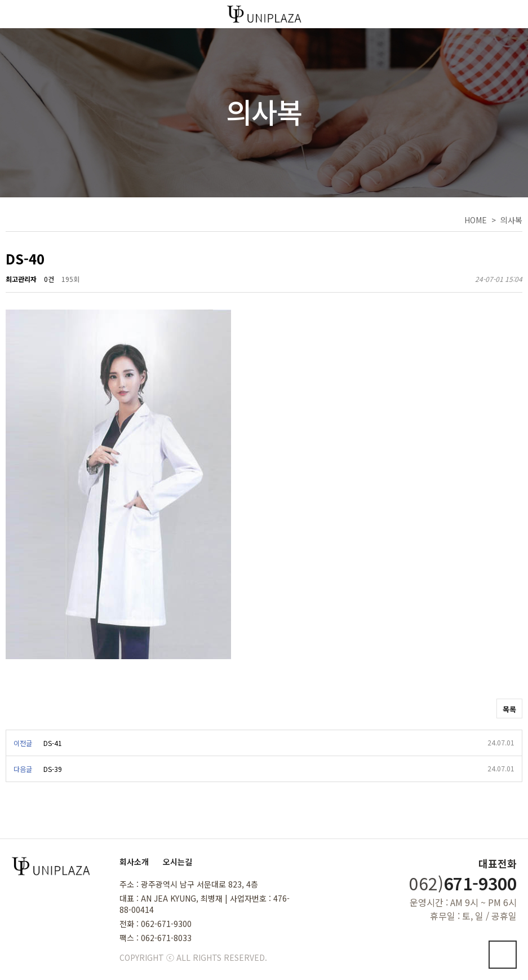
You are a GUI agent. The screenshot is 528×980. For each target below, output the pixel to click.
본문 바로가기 (0, 0)
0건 (49, 279)
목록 (509, 709)
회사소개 (134, 862)
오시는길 (178, 862)
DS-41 (53, 743)
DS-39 (53, 769)
